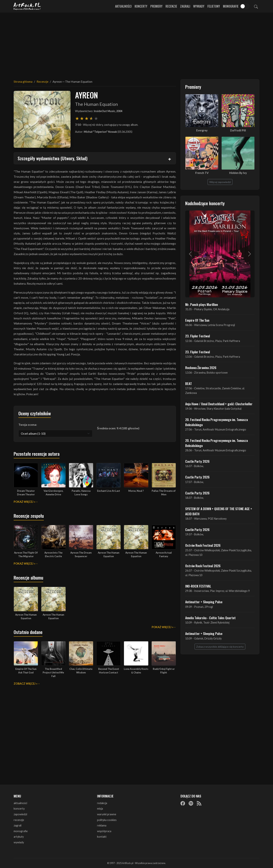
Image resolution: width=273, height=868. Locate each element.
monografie (21, 831)
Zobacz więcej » (25, 684)
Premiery (156, 6)
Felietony (214, 6)
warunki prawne (107, 814)
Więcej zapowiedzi (220, 182)
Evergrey (202, 130)
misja (100, 809)
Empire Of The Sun (197, 320)
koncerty (19, 809)
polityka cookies (107, 820)
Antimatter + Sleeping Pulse (204, 602)
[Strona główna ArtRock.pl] (27, 6)
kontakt (102, 837)
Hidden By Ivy (238, 173)
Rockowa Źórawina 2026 (201, 368)
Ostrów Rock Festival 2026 (203, 545)
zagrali (18, 825)
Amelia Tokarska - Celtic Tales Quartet (210, 618)
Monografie (231, 6)
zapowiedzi (20, 814)
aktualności (20, 803)
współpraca (104, 831)
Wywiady (199, 6)
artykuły (19, 837)
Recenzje (171, 6)
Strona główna (23, 81)
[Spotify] (191, 803)
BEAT (189, 383)
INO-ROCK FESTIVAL (198, 586)
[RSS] (199, 803)
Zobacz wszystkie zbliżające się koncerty (220, 647)
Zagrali (185, 6)
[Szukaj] (256, 6)
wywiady (19, 842)
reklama (102, 825)
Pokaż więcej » (24, 502)
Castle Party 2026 (197, 461)
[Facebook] (183, 803)
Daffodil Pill (238, 130)
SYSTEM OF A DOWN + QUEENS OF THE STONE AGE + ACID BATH (219, 511)
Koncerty (141, 6)
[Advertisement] (136, 44)
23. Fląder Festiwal (198, 336)
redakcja (102, 803)
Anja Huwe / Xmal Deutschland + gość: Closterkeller (219, 404)
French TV (202, 173)
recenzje (19, 820)
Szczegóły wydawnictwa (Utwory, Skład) (53, 158)
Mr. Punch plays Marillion (202, 304)
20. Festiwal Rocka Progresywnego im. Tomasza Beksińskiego (217, 422)
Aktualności (123, 6)
